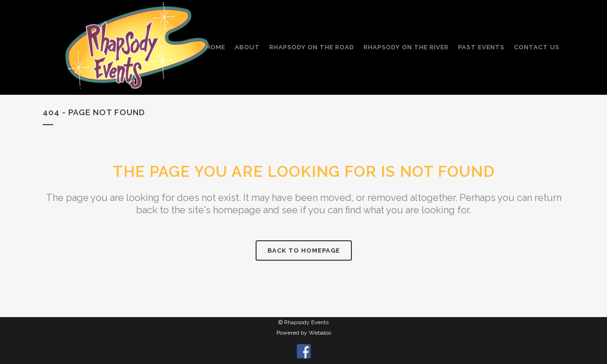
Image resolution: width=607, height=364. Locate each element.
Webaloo (320, 333)
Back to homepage (304, 250)
